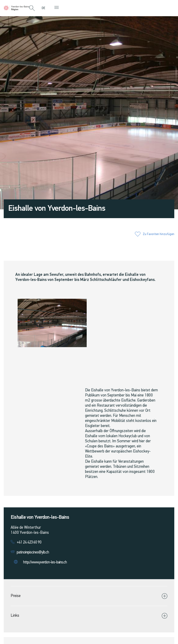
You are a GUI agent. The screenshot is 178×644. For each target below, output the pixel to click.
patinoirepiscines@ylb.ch (33, 552)
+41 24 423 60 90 (29, 542)
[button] (32, 9)
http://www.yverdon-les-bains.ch (45, 562)
